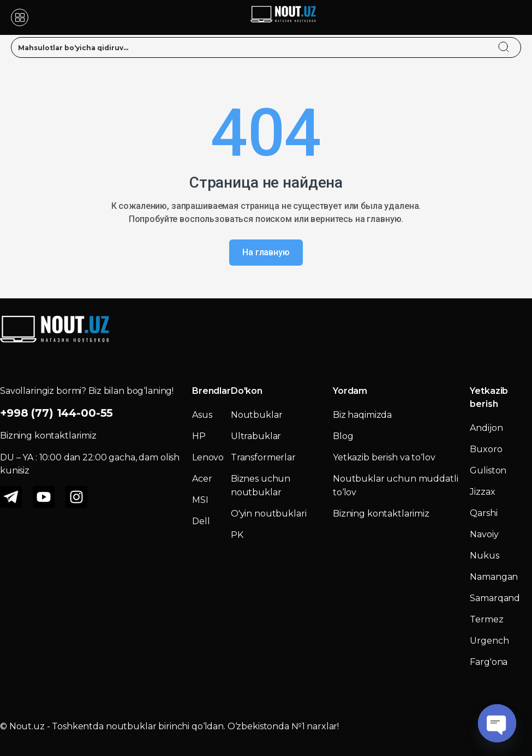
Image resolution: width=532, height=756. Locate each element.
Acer (202, 479)
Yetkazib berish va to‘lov (384, 457)
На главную (266, 252)
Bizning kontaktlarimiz (381, 514)
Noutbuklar (257, 415)
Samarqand (495, 598)
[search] (514, 40)
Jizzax (482, 492)
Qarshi (483, 513)
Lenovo (208, 457)
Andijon (486, 428)
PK (237, 535)
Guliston (488, 470)
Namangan (494, 577)
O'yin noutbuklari (269, 514)
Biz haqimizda (362, 415)
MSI (200, 500)
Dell (201, 521)
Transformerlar (263, 457)
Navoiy (484, 534)
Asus (202, 415)
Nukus (484, 556)
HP (199, 436)
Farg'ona (489, 662)
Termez (486, 619)
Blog (343, 436)
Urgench (489, 641)
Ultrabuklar (256, 436)
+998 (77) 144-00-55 (56, 413)
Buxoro (486, 449)
